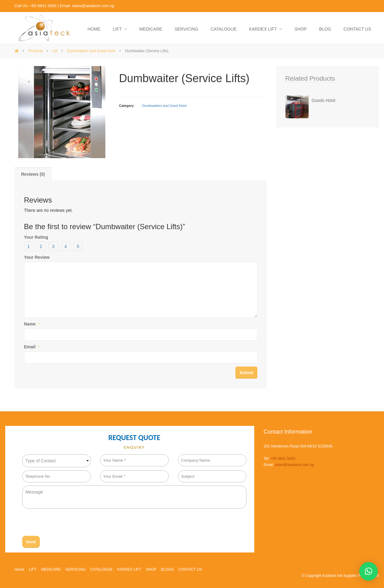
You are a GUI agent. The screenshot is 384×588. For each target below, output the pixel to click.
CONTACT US (357, 29)
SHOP (301, 29)
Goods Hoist (324, 100)
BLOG (325, 29)
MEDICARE (151, 29)
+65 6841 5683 (43, 6)
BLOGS (167, 569)
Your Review (37, 257)
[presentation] (69, 524)
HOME (94, 29)
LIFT (117, 29)
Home (19, 569)
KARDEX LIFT (263, 29)
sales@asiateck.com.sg (93, 6)
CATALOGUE (224, 29)
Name (32, 324)
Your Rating (36, 237)
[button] (369, 571)
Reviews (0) (33, 174)
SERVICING (186, 29)
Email (32, 347)
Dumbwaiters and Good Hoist (164, 106)
